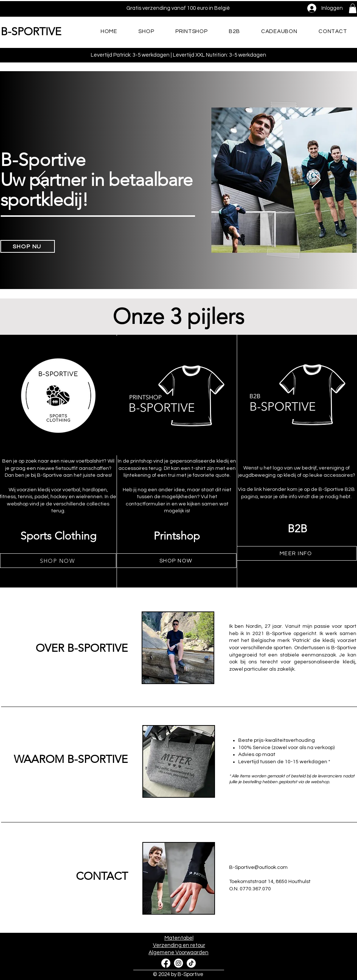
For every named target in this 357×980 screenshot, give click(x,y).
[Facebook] (166, 963)
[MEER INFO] (297, 553)
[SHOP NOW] (58, 561)
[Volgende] (316, 180)
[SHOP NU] (28, 246)
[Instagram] (178, 963)
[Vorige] (41, 180)
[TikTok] (191, 963)
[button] (353, 8)
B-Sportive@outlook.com (258, 867)
